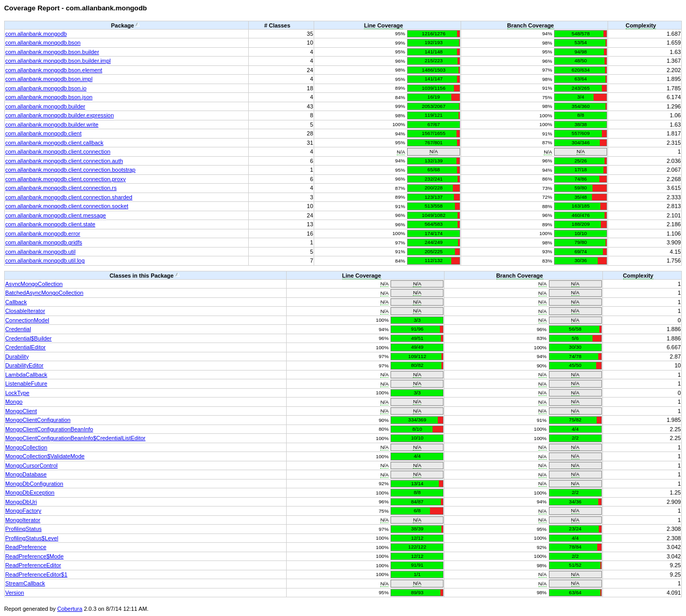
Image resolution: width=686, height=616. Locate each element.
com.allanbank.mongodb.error (43, 234)
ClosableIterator (25, 311)
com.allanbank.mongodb (36, 34)
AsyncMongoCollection (34, 284)
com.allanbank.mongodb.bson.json (49, 97)
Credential (18, 329)
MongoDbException (30, 492)
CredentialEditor (25, 347)
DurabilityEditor (24, 365)
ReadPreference (26, 547)
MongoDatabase (26, 474)
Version (15, 593)
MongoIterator (23, 520)
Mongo (14, 402)
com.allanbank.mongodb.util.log (45, 261)
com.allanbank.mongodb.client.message (56, 215)
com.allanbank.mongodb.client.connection (58, 152)
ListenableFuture (26, 384)
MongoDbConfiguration (34, 484)
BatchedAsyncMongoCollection (44, 293)
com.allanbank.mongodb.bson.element (54, 70)
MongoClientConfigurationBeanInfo (49, 429)
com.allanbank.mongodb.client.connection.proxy (65, 179)
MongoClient (21, 411)
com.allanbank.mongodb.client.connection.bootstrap (70, 170)
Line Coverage (384, 25)
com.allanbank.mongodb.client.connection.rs (61, 188)
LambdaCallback (26, 375)
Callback (16, 302)
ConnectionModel (27, 320)
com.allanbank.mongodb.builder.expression (59, 115)
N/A (401, 152)
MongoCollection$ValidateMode (45, 456)
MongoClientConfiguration (38, 420)
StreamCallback (25, 583)
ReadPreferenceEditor (33, 565)
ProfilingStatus (23, 529)
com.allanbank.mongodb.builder (45, 106)
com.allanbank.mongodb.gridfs (44, 242)
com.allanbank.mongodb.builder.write (52, 125)
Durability (17, 357)
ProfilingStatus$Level (32, 538)
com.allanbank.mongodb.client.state (50, 224)
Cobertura (70, 609)
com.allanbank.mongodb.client (43, 133)
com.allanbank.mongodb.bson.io (46, 88)
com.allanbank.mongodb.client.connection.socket (67, 206)
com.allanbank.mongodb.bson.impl (49, 79)
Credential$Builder (28, 338)
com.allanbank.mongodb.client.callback (54, 143)
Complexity (641, 25)
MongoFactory (23, 511)
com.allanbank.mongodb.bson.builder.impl (58, 61)
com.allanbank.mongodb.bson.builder (52, 52)
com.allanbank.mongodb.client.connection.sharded (69, 197)
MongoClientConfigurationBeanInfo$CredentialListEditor (75, 438)
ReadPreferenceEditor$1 (36, 574)
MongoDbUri (21, 502)
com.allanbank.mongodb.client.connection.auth (64, 161)
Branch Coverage (531, 25)
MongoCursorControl (31, 466)
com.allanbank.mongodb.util (40, 252)
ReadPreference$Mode (34, 556)
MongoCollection (26, 447)
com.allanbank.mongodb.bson (43, 43)
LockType (17, 393)
